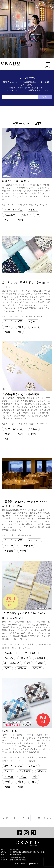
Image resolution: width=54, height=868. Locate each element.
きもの (34, 209)
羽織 (21, 787)
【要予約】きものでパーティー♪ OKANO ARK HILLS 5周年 (27, 493)
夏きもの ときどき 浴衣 (27, 167)
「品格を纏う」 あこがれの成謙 (27, 383)
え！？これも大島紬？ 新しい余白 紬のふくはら (27, 274)
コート (9, 771)
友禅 (8, 434)
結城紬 (22, 668)
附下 (8, 439)
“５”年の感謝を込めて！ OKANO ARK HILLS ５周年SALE (27, 605)
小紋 (23, 776)
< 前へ (6, 818)
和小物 (42, 771)
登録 (45, 97)
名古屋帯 (10, 215)
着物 (21, 220)
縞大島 (38, 668)
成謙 (21, 434)
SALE (9, 653)
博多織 (9, 551)
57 (39, 818)
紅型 (8, 668)
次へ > (47, 818)
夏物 (26, 215)
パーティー (27, 546)
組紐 (8, 787)
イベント (35, 540)
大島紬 (35, 327)
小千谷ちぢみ (13, 663)
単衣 (8, 327)
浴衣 (8, 220)
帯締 (8, 782)
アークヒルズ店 (14, 209)
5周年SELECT (27, 721)
